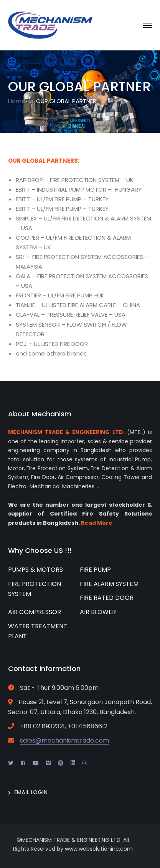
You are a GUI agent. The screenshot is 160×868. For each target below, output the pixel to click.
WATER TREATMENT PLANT (38, 631)
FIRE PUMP (95, 570)
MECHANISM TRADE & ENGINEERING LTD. (66, 432)
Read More (97, 523)
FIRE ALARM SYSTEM (109, 584)
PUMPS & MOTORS (35, 570)
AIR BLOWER (98, 612)
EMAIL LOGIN (31, 792)
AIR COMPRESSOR (35, 612)
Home (17, 101)
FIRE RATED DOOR (107, 598)
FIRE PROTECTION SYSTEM (35, 589)
